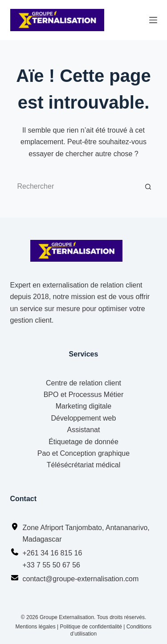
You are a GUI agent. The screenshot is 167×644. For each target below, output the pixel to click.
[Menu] (153, 20)
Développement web (84, 418)
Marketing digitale (83, 406)
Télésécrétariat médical (83, 465)
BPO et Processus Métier (84, 395)
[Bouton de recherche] (148, 186)
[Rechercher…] (75, 186)
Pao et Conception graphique (83, 453)
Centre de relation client (83, 383)
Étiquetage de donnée (83, 442)
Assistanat (84, 430)
